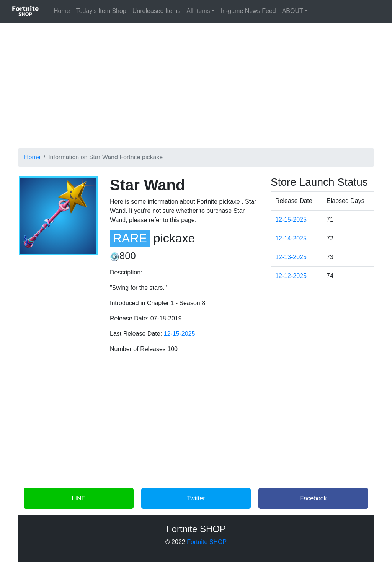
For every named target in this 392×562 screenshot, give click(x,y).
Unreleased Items (156, 11)
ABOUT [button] (293, 11)
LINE (79, 498)
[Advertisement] (196, 82)
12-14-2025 (291, 238)
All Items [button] (198, 11)
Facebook (314, 498)
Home (63, 10)
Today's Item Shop (101, 11)
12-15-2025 (180, 334)
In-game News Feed (248, 11)
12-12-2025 (291, 276)
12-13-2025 (291, 257)
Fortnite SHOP (207, 542)
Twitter (196, 498)
